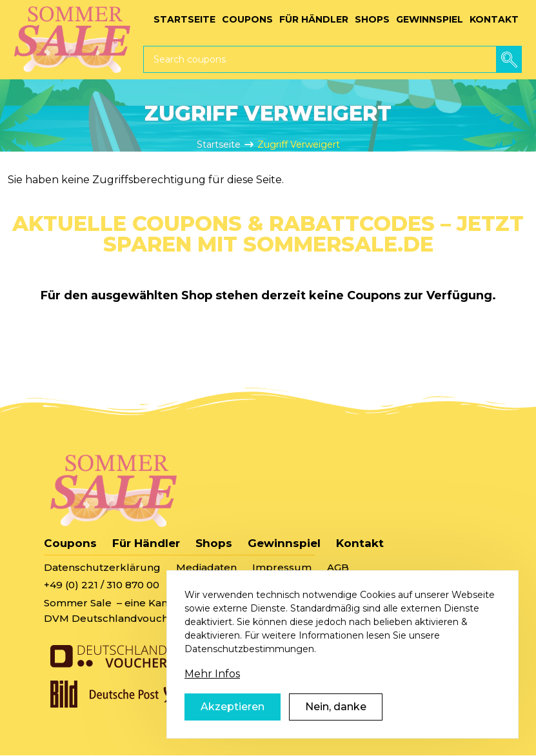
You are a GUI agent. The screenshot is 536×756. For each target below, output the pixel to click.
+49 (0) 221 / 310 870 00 (102, 585)
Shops (214, 543)
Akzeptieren (233, 723)
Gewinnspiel (284, 543)
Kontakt (360, 543)
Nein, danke (336, 723)
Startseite (219, 144)
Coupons (70, 543)
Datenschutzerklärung (102, 567)
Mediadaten (206, 567)
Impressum (282, 567)
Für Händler (146, 543)
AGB (338, 567)
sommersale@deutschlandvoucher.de (273, 585)
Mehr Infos (212, 691)
